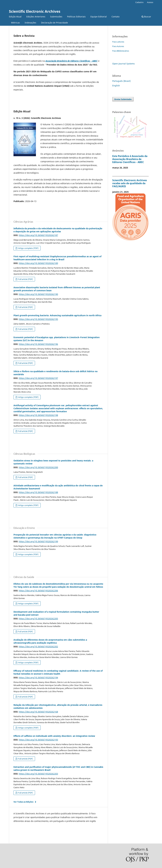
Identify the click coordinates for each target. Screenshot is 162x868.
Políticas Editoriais (76, 17)
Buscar (146, 17)
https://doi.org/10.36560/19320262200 (38, 467)
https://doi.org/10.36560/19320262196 (38, 344)
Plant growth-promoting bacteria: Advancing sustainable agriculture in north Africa (57, 315)
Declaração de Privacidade (54, 23)
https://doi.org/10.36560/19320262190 (38, 294)
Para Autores (118, 46)
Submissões (56, 17)
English (116, 86)
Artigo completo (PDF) (28, 248)
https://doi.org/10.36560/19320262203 (38, 774)
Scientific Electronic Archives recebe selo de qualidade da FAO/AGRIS (130, 183)
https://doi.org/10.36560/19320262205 (38, 619)
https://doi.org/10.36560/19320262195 (38, 319)
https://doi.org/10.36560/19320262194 (38, 678)
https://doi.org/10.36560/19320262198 (38, 415)
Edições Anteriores (36, 17)
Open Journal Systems (124, 64)
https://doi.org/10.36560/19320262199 (38, 541)
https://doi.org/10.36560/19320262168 (38, 712)
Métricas (15, 23)
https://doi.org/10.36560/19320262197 (38, 378)
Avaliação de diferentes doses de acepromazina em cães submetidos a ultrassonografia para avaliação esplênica (50, 641)
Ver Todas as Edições (23, 802)
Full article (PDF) (25, 279)
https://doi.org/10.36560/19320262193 (38, 740)
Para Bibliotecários (121, 51)
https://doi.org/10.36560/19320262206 (38, 591)
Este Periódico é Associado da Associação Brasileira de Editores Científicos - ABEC (130, 159)
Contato (115, 17)
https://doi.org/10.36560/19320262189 (38, 263)
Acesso (150, 2)
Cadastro (139, 2)
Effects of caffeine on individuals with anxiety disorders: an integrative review (54, 736)
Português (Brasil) (121, 81)
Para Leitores (118, 42)
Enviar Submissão (123, 99)
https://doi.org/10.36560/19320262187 (38, 235)
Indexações (30, 23)
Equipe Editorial (99, 17)
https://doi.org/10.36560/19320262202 (38, 647)
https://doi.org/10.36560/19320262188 (38, 492)
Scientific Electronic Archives (35, 11)
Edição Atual (15, 17)
